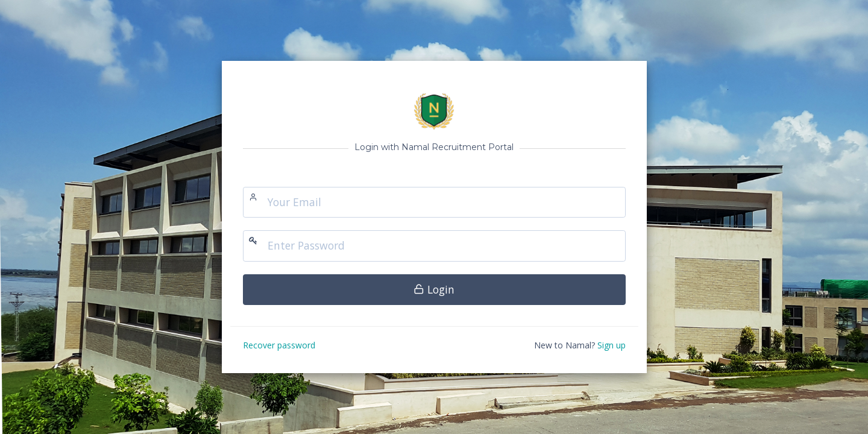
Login (434, 289)
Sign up (612, 345)
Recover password (279, 345)
